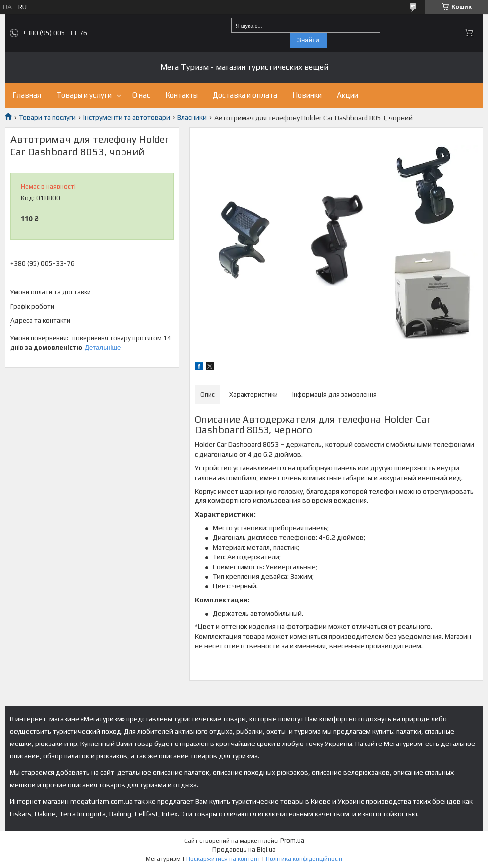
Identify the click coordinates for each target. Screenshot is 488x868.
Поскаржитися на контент (223, 859)
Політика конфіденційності (304, 859)
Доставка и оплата (245, 95)
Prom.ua (292, 840)
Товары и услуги (84, 95)
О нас (141, 95)
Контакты (182, 95)
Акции (347, 95)
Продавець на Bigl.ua (244, 849)
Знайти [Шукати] (308, 40)
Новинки (307, 95)
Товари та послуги (47, 117)
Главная (27, 95)
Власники (192, 117)
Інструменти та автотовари (127, 117)
